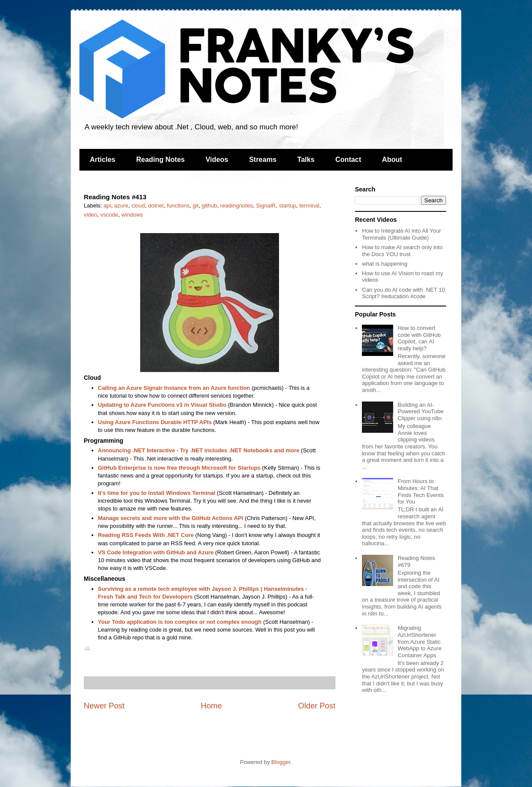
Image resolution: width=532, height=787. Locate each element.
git (196, 206)
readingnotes (237, 206)
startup (288, 206)
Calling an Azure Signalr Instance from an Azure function (174, 388)
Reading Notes (161, 160)
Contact (348, 160)
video (90, 215)
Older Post (317, 706)
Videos (217, 160)
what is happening (385, 264)
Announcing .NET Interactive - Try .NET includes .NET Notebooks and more (199, 450)
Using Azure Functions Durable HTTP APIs (155, 422)
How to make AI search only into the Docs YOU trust (402, 251)
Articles (103, 160)
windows (132, 215)
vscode (109, 215)
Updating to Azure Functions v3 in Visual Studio (162, 405)
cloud (138, 206)
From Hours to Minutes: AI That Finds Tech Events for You (420, 491)
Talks (306, 160)
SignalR (266, 206)
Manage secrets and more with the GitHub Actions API (171, 518)
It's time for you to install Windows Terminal (157, 493)
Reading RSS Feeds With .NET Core (146, 535)
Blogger (281, 762)
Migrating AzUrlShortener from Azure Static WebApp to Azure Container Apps (419, 641)
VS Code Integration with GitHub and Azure (156, 552)
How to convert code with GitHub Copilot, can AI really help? (419, 338)
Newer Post (104, 706)
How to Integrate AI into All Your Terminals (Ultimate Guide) (401, 234)
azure (121, 206)
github (209, 206)
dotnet (156, 206)
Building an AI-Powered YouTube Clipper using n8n (420, 412)
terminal (309, 206)
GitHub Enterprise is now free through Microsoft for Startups (179, 468)
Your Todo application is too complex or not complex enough (180, 622)
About (392, 160)
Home (212, 706)
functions (178, 206)
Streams (263, 160)
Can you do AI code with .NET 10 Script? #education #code (403, 293)
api (107, 206)
